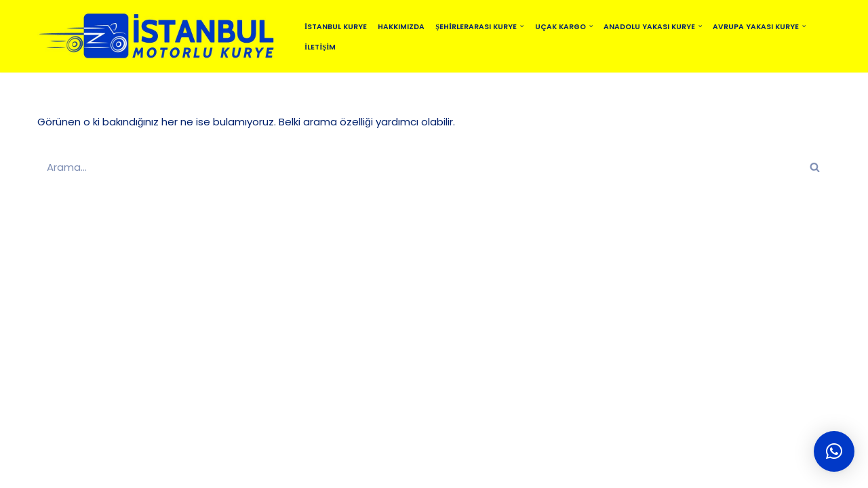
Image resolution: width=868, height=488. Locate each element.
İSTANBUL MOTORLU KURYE (183, 471)
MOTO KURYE (394, 471)
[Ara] (419, 167)
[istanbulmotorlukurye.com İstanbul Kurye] (159, 36)
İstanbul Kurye (336, 27)
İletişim (320, 47)
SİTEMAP (281, 471)
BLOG (332, 471)
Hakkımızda (401, 27)
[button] (522, 26)
